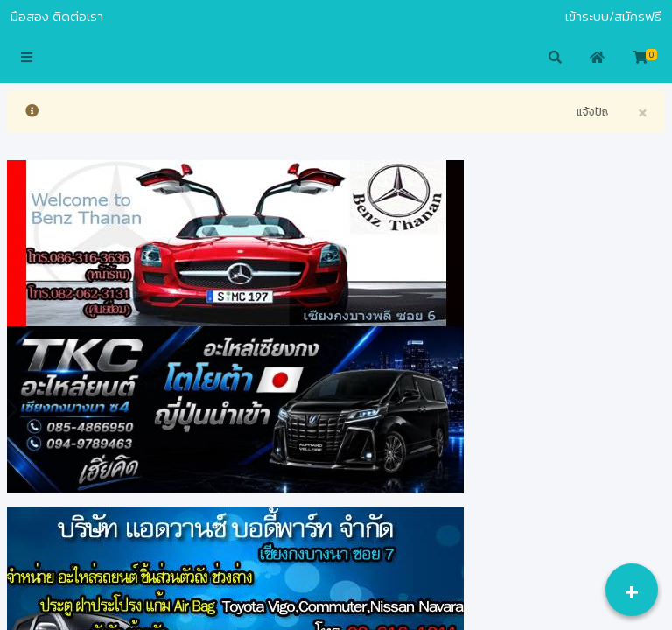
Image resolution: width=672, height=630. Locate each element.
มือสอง (30, 17)
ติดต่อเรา (78, 17)
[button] (27, 59)
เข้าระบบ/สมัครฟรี (613, 17)
